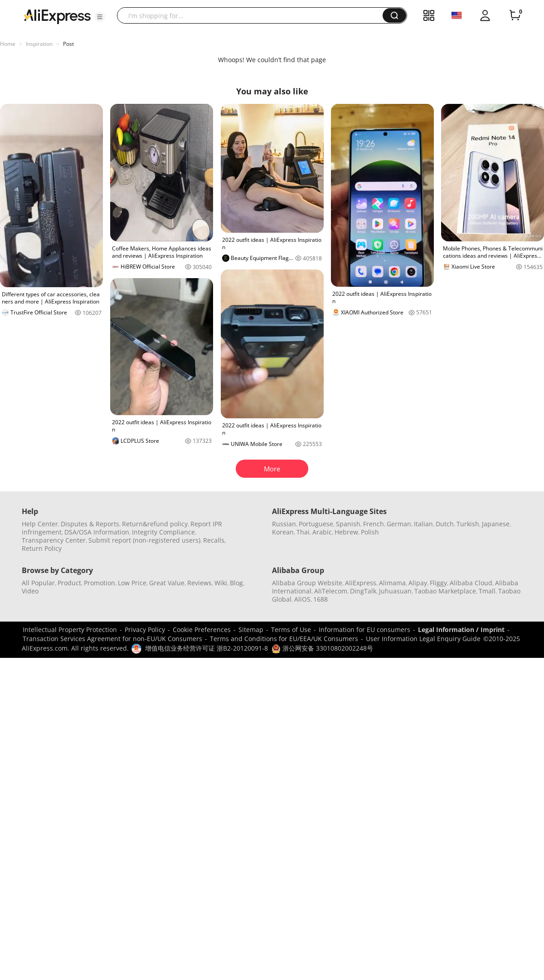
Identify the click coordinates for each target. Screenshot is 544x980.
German (399, 524)
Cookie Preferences (202, 630)
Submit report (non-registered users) (144, 540)
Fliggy (438, 583)
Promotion (100, 583)
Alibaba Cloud (471, 583)
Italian (423, 524)
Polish (370, 532)
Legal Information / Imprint (461, 630)
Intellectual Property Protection (70, 630)
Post (68, 44)
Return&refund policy (155, 524)
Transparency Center (54, 540)
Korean (283, 532)
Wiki (221, 583)
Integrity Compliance (163, 532)
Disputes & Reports (90, 524)
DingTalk (363, 591)
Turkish (468, 524)
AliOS (302, 599)
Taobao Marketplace (445, 591)
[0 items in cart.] (515, 15)
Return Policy (42, 548)
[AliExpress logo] (57, 16)
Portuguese (316, 524)
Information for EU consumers (364, 630)
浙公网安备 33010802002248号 (322, 648)
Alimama (392, 583)
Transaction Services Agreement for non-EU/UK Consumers (112, 639)
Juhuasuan (395, 591)
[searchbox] (253, 15)
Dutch (445, 524)
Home (8, 44)
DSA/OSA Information (97, 532)
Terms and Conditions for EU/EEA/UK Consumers (284, 639)
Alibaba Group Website (307, 583)
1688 (321, 599)
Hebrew (346, 532)
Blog (236, 583)
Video (30, 591)
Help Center (40, 524)
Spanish (348, 524)
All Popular (38, 583)
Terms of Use (291, 630)
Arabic (322, 532)
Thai (303, 532)
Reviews (199, 583)
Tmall (487, 591)
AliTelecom (331, 591)
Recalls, (215, 540)
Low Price (132, 583)
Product (69, 583)
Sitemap (251, 630)
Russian (284, 524)
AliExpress (361, 583)
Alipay (418, 583)
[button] (100, 17)
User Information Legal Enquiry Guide (423, 639)
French (374, 524)
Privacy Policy (145, 630)
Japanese (496, 524)
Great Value (167, 583)
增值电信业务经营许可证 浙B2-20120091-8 (206, 648)
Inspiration (39, 44)
